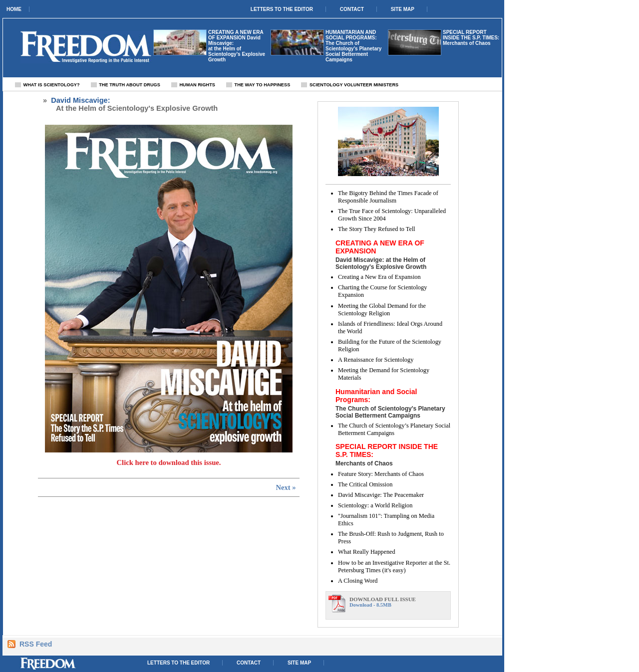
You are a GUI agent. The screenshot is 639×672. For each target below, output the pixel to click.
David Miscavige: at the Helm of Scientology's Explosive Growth (237, 49)
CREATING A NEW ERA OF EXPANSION (236, 35)
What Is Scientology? (52, 85)
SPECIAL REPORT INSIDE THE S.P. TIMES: (471, 35)
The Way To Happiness (263, 85)
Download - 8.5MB (399, 602)
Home (14, 9)
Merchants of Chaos (467, 43)
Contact (352, 9)
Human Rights (197, 85)
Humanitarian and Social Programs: (351, 35)
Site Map (403, 9)
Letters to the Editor (282, 9)
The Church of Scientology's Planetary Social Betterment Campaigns (353, 51)
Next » (286, 487)
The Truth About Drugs (130, 85)
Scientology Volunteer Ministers (354, 85)
